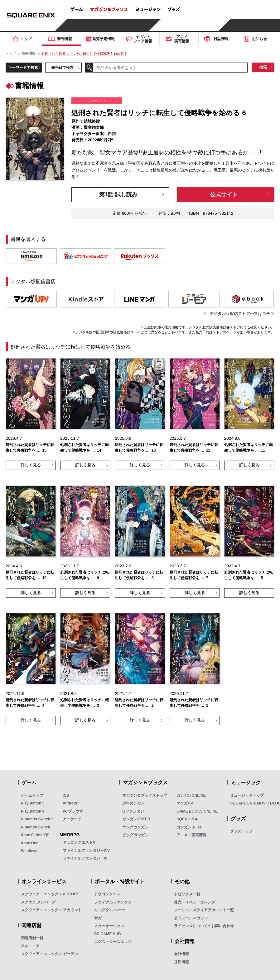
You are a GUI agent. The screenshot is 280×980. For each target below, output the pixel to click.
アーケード (72, 819)
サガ (98, 918)
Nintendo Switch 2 (37, 819)
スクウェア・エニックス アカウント (51, 910)
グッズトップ (241, 831)
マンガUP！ (187, 803)
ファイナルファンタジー (115, 902)
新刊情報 (29, 54)
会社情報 (181, 954)
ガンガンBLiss (189, 827)
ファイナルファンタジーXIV (86, 851)
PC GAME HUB (107, 934)
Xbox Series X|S (35, 835)
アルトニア (30, 946)
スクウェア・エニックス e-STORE (50, 894)
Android (70, 803)
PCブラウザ (73, 811)
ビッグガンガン (135, 835)
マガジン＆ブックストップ (145, 795)
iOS (66, 795)
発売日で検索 (62, 67)
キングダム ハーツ (110, 910)
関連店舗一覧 (32, 938)
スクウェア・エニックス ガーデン (49, 954)
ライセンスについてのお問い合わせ (204, 926)
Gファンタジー (135, 811)
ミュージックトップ (247, 795)
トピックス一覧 (187, 894)
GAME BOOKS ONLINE (197, 811)
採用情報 (181, 962)
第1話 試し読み (118, 195)
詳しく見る (31, 465)
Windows (29, 851)
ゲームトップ (32, 795)
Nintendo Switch (36, 827)
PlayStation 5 (33, 803)
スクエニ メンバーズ (38, 902)
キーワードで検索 (23, 67)
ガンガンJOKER (136, 819)
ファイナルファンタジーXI (85, 858)
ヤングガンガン (135, 827)
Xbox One (30, 843)
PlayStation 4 (33, 811)
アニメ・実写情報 (191, 835)
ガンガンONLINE (191, 795)
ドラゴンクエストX (79, 842)
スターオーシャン (109, 926)
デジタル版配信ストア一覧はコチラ (242, 314)
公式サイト (224, 195)
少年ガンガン (133, 803)
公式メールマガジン (191, 918)
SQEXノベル (187, 819)
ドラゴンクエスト (109, 894)
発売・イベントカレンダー (196, 902)
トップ (11, 54)
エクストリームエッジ (113, 942)
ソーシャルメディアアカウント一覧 (204, 910)
